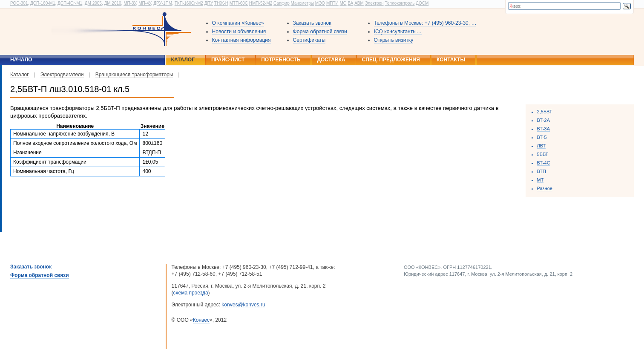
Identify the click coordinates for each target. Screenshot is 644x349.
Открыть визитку (394, 40)
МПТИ (332, 3)
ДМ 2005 (93, 3)
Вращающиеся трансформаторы (134, 75)
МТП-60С (239, 3)
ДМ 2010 (112, 3)
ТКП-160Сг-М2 (189, 3)
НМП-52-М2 (261, 3)
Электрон (374, 3)
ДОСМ (422, 3)
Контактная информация (241, 40)
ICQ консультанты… (398, 32)
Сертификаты (309, 40)
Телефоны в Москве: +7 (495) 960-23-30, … (425, 23)
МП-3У (130, 3)
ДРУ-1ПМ (163, 3)
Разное (545, 188)
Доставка (331, 60)
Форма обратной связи (320, 32)
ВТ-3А (543, 129)
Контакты (451, 60)
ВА (350, 3)
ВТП (542, 171)
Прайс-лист (228, 60)
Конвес (201, 320)
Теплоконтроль (400, 3)
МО (343, 3)
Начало (21, 60)
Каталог (183, 60)
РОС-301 (19, 3)
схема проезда (191, 293)
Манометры (302, 3)
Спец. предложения (391, 60)
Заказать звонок (312, 23)
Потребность (281, 60)
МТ (540, 180)
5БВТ (543, 154)
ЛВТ (542, 146)
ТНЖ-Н (221, 3)
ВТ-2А (543, 120)
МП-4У (145, 3)
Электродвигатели (62, 75)
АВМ (359, 3)
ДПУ (209, 3)
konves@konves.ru (243, 305)
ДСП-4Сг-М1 (70, 3)
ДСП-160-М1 (43, 3)
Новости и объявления (239, 32)
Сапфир (282, 3)
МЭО (320, 3)
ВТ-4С (544, 163)
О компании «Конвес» (238, 23)
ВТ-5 (542, 137)
